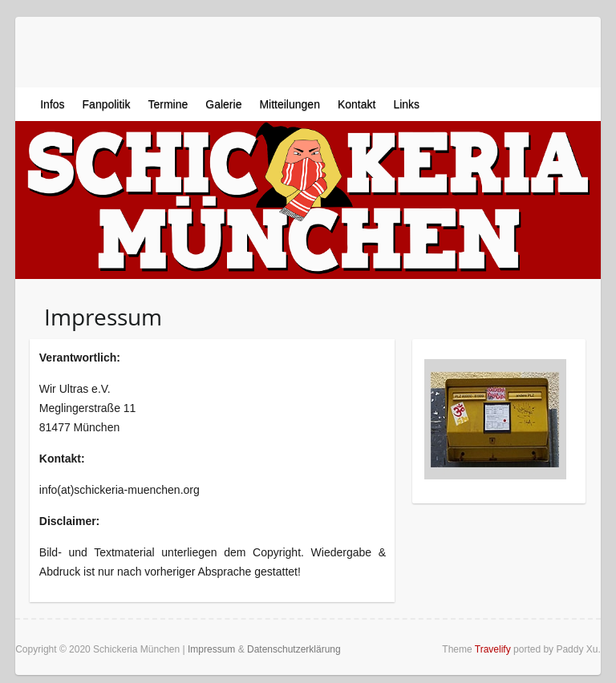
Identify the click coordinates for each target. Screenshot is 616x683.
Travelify (493, 649)
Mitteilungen (290, 104)
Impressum (211, 649)
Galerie (223, 104)
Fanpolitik (107, 104)
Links (406, 104)
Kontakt (357, 104)
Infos (52, 104)
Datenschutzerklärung (294, 649)
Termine (168, 104)
